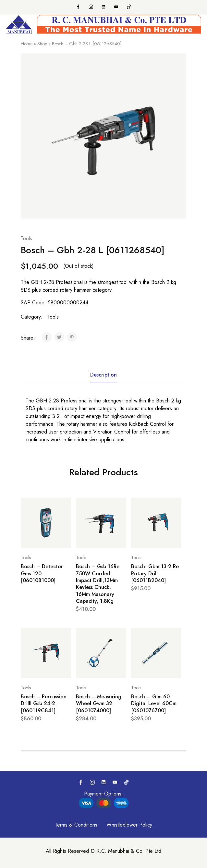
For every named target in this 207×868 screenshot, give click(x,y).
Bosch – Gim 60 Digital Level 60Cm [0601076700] (154, 704)
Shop (42, 44)
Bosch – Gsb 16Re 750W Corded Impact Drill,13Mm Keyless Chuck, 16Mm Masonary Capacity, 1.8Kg (98, 584)
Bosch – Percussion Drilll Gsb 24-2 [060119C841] (44, 704)
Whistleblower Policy (129, 825)
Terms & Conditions (76, 825)
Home (27, 44)
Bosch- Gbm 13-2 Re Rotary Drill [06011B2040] (155, 573)
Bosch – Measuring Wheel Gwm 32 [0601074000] (99, 704)
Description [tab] (104, 375)
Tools (26, 238)
